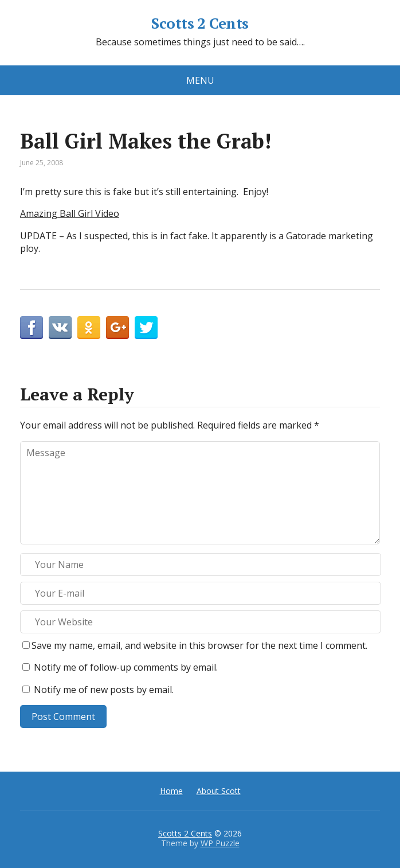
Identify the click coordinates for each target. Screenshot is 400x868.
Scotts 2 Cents (200, 24)
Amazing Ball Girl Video (70, 213)
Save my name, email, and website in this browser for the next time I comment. (199, 645)
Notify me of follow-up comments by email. (126, 667)
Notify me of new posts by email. (104, 690)
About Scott (219, 791)
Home (171, 791)
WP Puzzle (220, 843)
